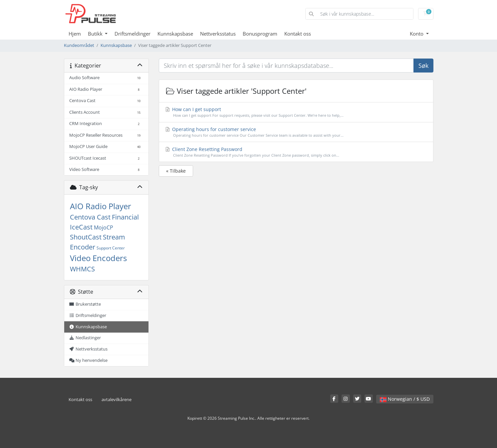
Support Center (111, 248)
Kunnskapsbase (175, 34)
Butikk (96, 34)
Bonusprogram (260, 34)
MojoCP (104, 227)
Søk (423, 66)
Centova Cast (90, 217)
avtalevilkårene (117, 400)
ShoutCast (86, 237)
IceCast (81, 227)
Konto (417, 34)
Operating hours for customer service (296, 132)
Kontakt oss (298, 34)
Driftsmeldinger (132, 34)
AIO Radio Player (101, 206)
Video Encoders (98, 258)
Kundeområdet (79, 45)
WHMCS (82, 269)
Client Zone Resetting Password (296, 152)
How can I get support (296, 112)
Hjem (75, 34)
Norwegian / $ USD (405, 399)
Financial (125, 217)
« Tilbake (176, 171)
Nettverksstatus (218, 34)
